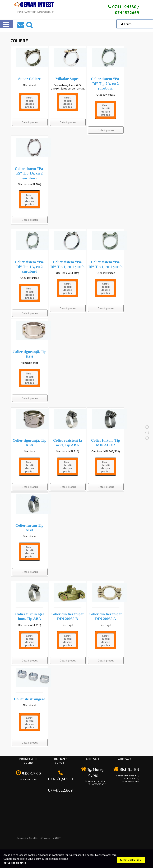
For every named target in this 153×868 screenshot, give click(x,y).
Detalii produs (30, 122)
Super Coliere (29, 79)
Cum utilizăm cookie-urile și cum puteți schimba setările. (36, 859)
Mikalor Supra (68, 79)
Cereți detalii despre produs (30, 102)
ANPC (58, 838)
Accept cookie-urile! (131, 860)
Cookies (46, 838)
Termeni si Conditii (26, 838)
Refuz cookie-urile (15, 863)
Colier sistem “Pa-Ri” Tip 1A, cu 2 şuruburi (29, 173)
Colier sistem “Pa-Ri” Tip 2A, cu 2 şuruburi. (106, 83)
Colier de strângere (29, 699)
